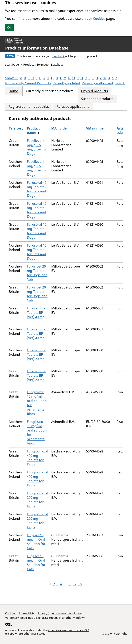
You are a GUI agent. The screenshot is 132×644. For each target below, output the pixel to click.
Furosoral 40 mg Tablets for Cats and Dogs (37, 189)
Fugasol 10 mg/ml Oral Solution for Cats (36, 542)
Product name (33, 130)
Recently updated (66, 83)
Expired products (94, 91)
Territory (16, 128)
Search (120, 83)
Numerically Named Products (28, 83)
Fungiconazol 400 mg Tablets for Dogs (37, 458)
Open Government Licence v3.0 (69, 630)
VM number (96, 128)
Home (13, 91)
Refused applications (73, 107)
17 (75, 584)
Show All (12, 78)
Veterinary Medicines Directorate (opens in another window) (45, 618)
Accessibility (27, 613)
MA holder (60, 128)
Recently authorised (97, 83)
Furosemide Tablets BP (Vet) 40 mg (36, 313)
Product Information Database (37, 48)
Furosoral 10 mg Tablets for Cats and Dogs (37, 231)
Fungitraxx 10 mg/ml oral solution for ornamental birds (37, 403)
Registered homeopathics (29, 107)
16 (70, 584)
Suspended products (97, 99)
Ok (9, 28)
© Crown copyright (114, 634)
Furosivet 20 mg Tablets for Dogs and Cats (37, 273)
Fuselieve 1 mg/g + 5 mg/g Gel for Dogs (37, 147)
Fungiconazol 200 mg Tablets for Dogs (37, 500)
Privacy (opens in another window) (61, 613)
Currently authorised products (50, 91)
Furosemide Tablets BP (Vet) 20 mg (36, 354)
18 (80, 584)
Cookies (99, 19)
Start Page (12, 65)
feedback (58, 56)
